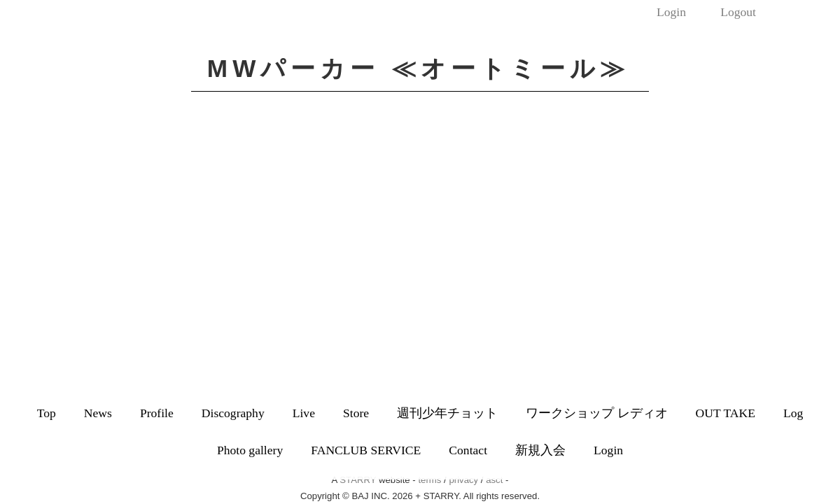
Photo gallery (250, 450)
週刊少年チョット (447, 413)
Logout (738, 12)
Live (304, 413)
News (98, 413)
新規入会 (540, 450)
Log (793, 413)
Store (356, 413)
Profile (157, 413)
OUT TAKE (726, 413)
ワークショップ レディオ (596, 413)
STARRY (358, 480)
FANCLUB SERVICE (366, 450)
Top (47, 413)
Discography (233, 413)
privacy (463, 480)
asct (494, 480)
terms (429, 480)
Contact (468, 450)
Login (671, 12)
